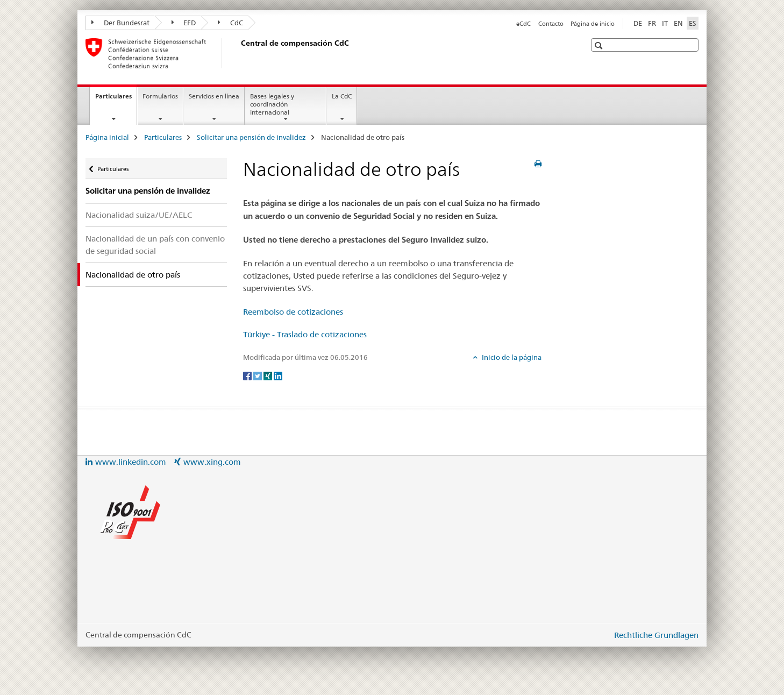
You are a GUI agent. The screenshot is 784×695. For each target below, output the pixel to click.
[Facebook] (248, 375)
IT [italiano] (665, 23)
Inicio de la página (511, 357)
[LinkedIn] (278, 375)
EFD (184, 23)
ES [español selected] (693, 23)
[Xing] (269, 375)
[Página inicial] (239, 53)
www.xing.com (212, 462)
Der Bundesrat (120, 23)
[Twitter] (258, 375)
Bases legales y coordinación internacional (272, 104)
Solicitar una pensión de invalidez (251, 137)
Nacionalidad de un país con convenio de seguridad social (155, 245)
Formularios (160, 96)
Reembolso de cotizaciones (293, 312)
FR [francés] (652, 23)
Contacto (551, 24)
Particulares (116, 100)
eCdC (523, 24)
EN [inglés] (678, 23)
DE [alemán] (638, 23)
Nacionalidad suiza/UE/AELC (139, 215)
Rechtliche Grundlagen (656, 635)
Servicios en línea (214, 96)
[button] (600, 45)
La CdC (342, 96)
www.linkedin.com (131, 462)
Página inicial (107, 137)
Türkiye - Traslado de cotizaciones (305, 334)
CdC (230, 23)
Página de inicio (593, 24)
